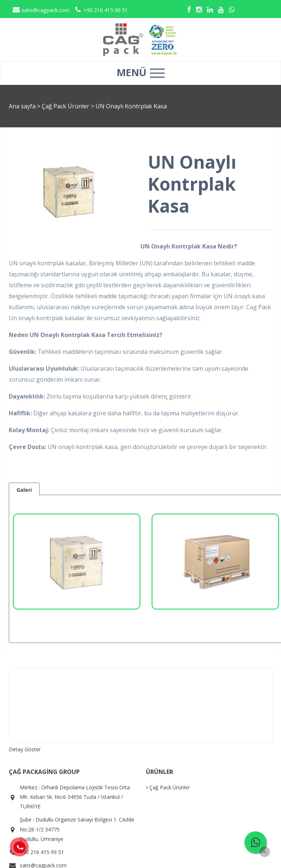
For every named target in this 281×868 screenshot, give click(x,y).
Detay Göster (25, 749)
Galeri (24, 490)
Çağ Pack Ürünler (66, 106)
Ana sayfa (22, 106)
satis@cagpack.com (41, 10)
